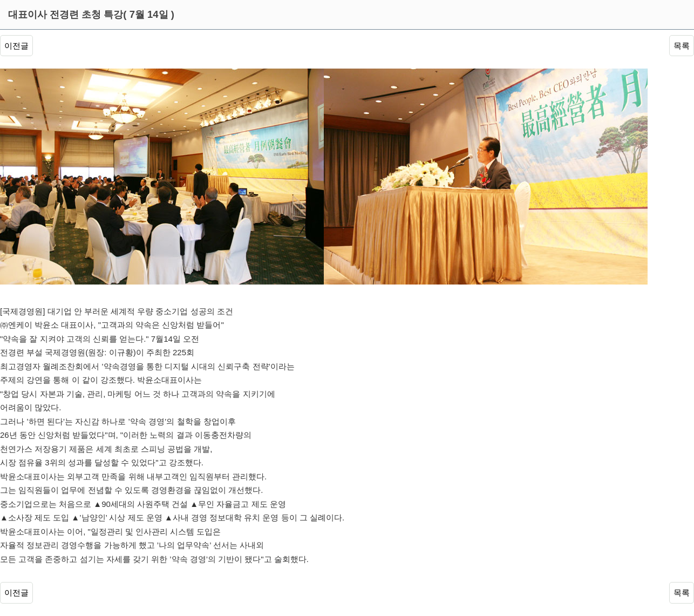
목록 (682, 46)
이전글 (16, 46)
